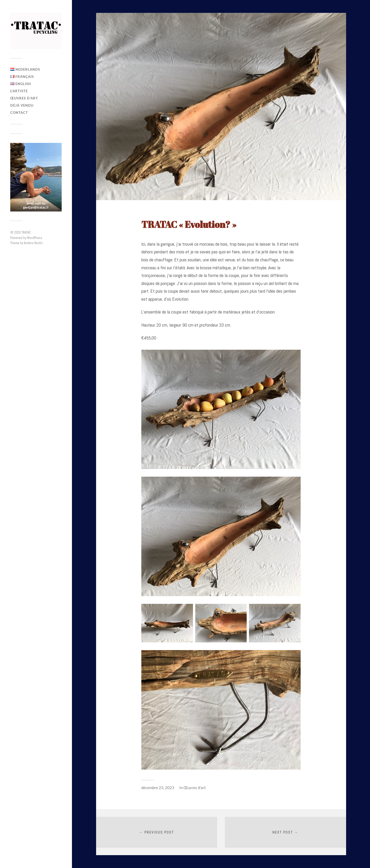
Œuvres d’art (24, 98)
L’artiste (19, 91)
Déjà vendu (22, 105)
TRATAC (26, 232)
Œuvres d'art (195, 788)
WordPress (35, 238)
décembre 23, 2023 (158, 788)
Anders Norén (33, 243)
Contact (19, 113)
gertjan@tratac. (35, 207)
